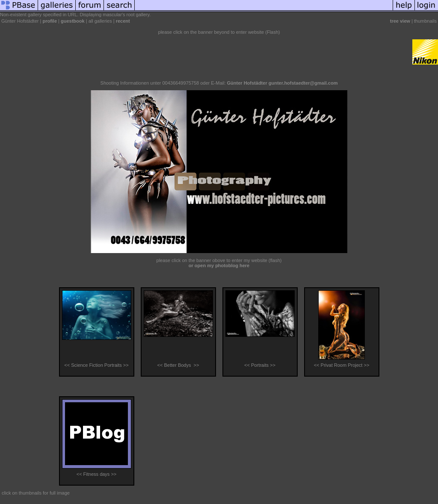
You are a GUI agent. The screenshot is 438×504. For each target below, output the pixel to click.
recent (123, 21)
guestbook (73, 21)
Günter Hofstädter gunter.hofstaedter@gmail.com (283, 83)
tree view (400, 21)
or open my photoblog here (219, 265)
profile (50, 21)
